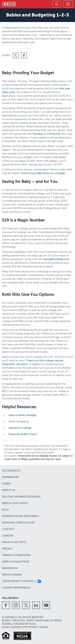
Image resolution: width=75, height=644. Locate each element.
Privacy (7, 549)
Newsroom (10, 568)
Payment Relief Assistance (21, 516)
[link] (57, 4)
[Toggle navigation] (68, 4)
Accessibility (11, 471)
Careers (8, 536)
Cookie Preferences (16, 588)
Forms (6, 484)
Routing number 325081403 (21, 497)
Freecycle (55, 134)
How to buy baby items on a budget (43, 173)
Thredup (38, 134)
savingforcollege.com (56, 259)
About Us (9, 490)
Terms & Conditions (16, 555)
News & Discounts (15, 503)
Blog (6, 510)
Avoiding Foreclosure (18, 523)
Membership (10, 477)
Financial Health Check (23, 434)
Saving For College (20, 428)
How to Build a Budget (22, 415)
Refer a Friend (12, 575)
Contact (8, 529)
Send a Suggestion (15, 562)
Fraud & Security (14, 542)
